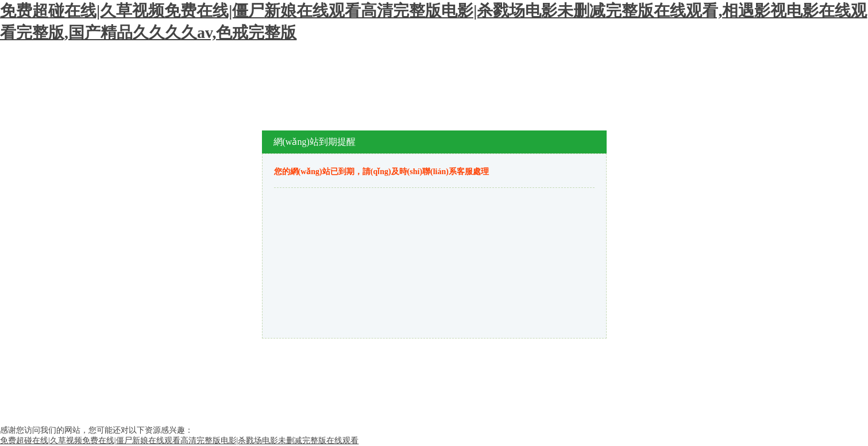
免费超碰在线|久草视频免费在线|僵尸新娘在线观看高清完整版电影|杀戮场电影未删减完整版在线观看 (179, 441)
